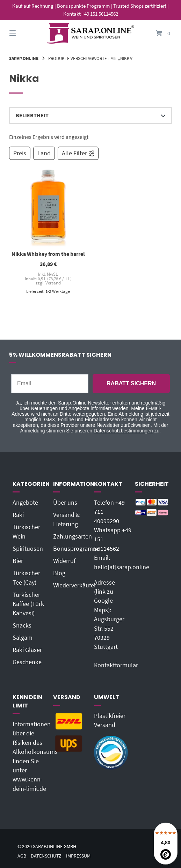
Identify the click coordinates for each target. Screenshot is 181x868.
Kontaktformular (116, 665)
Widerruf (64, 561)
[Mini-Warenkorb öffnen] (156, 33)
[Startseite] (90, 33)
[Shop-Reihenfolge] (90, 116)
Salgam (23, 638)
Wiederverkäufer (75, 585)
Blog (59, 573)
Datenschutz (46, 856)
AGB (22, 856)
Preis (20, 153)
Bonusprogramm (76, 549)
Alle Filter (78, 153)
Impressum (78, 856)
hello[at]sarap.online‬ (122, 567)
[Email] (50, 384)
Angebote (25, 503)
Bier (18, 561)
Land (44, 153)
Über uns (65, 503)
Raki (18, 515)
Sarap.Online (24, 58)
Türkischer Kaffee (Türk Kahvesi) (28, 604)
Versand (53, 283)
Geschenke (27, 662)
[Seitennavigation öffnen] (25, 33)
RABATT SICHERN (131, 383)
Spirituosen (28, 549)
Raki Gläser (27, 650)
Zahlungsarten (73, 536)
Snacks (22, 625)
